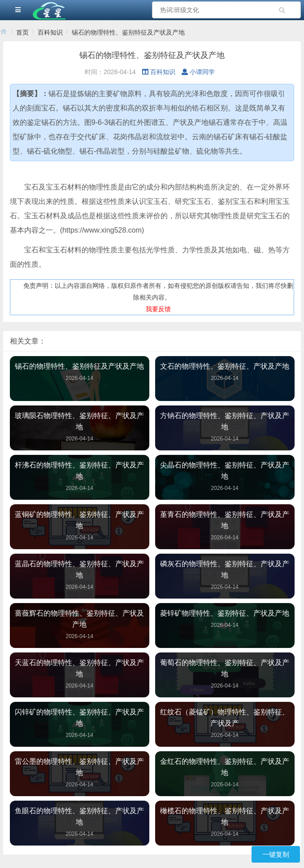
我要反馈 (158, 309)
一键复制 (276, 854)
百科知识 (50, 32)
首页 (22, 32)
